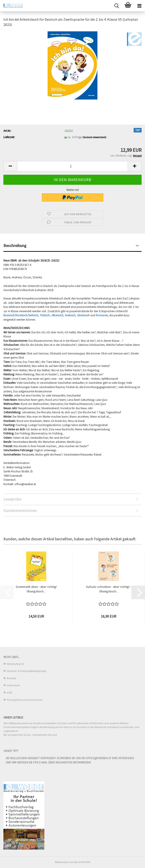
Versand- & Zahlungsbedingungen (27, 671)
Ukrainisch (84, 315)
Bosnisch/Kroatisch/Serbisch (21, 315)
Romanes (102, 315)
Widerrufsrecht (15, 664)
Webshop (60, 862)
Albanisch (57, 315)
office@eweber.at (98, 758)
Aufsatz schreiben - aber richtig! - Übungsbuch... (109, 589)
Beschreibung (15, 246)
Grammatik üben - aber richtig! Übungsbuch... (36, 589)
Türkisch (45, 315)
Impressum (13, 685)
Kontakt (11, 678)
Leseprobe (12, 499)
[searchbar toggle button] (117, 6)
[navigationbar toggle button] (139, 6)
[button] (10, 166)
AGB (9, 692)
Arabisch (70, 315)
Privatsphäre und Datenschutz (25, 700)
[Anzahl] (72, 166)
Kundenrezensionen (20, 510)
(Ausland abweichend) (94, 137)
